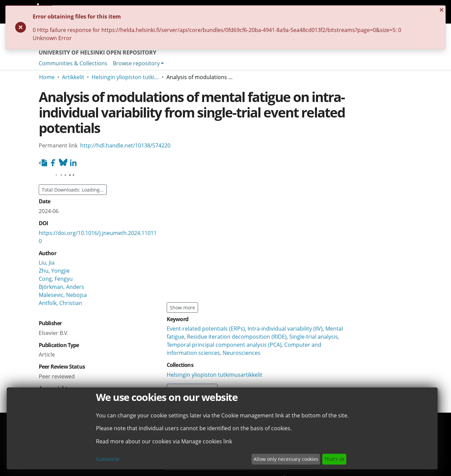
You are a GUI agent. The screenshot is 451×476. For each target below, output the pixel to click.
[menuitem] (138, 63)
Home (47, 77)
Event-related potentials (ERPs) (206, 329)
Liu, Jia (47, 263)
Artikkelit (73, 77)
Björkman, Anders (61, 287)
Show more (182, 308)
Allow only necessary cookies (286, 459)
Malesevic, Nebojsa (63, 295)
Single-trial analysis (314, 337)
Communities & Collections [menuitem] (73, 63)
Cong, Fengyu (56, 279)
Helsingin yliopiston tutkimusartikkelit (125, 77)
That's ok (334, 459)
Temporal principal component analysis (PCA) (224, 345)
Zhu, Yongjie (54, 271)
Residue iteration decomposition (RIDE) (237, 337)
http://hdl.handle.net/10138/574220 (125, 145)
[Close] (404, 13)
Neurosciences (241, 353)
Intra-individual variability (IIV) (285, 329)
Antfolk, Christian (60, 303)
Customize (108, 459)
